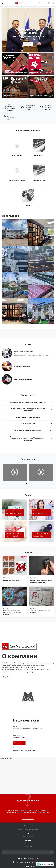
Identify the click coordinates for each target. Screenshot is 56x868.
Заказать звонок (19, 712)
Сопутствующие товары (45, 152)
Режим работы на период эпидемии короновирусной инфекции (12, 582)
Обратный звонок (28, 841)
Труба (37, 174)
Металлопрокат (28, 152)
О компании (28, 795)
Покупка (28, 813)
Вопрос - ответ (28, 816)
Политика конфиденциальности (28, 799)
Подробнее (28, 44)
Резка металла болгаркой (23, 348)
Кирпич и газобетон (11, 152)
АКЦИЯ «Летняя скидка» (11, 549)
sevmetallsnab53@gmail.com (24, 719)
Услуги (28, 802)
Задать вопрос (28, 787)
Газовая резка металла (22, 335)
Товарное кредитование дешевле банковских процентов (41, 550)
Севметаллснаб (28, 806)
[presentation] (6, 32)
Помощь (28, 809)
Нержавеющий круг (19, 174)
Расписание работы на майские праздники (40, 581)
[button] (27, 453)
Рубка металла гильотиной (24, 320)
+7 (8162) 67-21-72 (20, 707)
